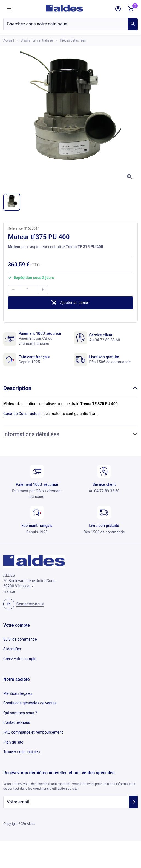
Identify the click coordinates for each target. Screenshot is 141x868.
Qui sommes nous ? (20, 713)
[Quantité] (28, 290)
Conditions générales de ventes (30, 703)
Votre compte (17, 625)
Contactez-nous (17, 722)
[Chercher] (66, 24)
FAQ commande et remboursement (33, 732)
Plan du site (13, 742)
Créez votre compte (20, 659)
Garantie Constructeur (22, 414)
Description (17, 388)
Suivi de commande (20, 639)
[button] (118, 9)
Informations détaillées (31, 434)
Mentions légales (18, 693)
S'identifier (12, 649)
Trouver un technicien (21, 752)
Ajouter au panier (70, 303)
